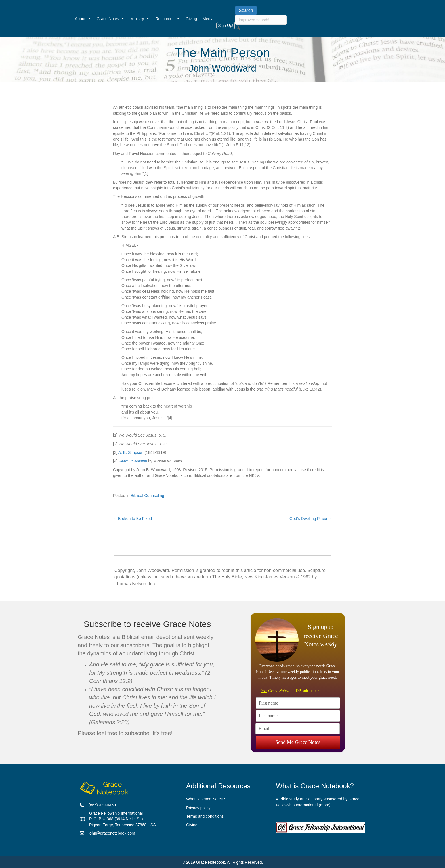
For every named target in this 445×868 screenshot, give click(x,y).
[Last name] (298, 716)
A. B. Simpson (131, 452)
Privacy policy (198, 808)
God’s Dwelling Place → (311, 519)
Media (208, 19)
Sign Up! (226, 26)
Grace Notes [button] (111, 19)
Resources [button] (168, 19)
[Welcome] (69, 19)
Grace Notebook (211, 862)
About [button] (83, 19)
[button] (238, 28)
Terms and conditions (205, 816)
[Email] (298, 729)
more (325, 805)
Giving (191, 19)
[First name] (298, 703)
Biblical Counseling (147, 496)
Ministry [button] (140, 19)
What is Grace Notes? (206, 799)
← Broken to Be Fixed (132, 519)
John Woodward (222, 68)
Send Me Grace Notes (298, 741)
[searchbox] (261, 20)
